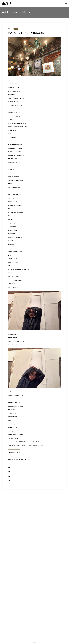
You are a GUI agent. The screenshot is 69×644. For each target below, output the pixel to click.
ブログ (16, 29)
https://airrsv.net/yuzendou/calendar (17, 456)
